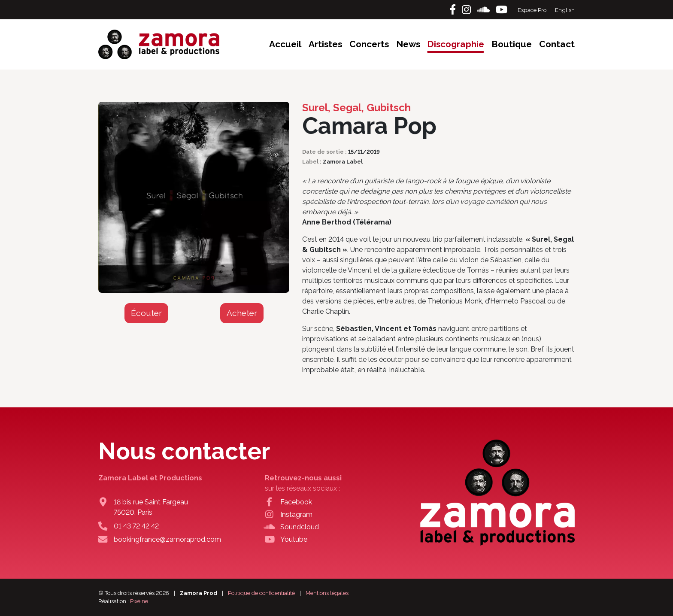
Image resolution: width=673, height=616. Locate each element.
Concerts (369, 44)
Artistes (325, 44)
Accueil (285, 44)
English (565, 10)
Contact (557, 44)
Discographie (456, 44)
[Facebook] (454, 10)
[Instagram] (468, 10)
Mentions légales (327, 593)
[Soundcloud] (485, 10)
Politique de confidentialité (261, 593)
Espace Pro (533, 10)
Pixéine (139, 601)
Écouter (146, 313)
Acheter (242, 313)
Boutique (512, 44)
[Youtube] (502, 10)
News (408, 44)
